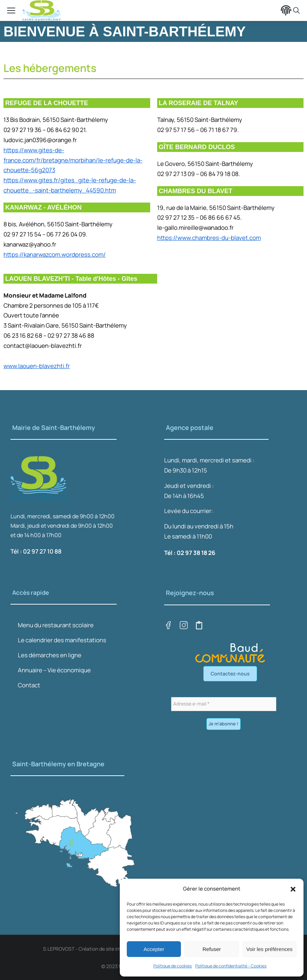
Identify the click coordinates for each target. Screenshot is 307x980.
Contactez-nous (230, 674)
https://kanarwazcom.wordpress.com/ (55, 254)
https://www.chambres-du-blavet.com (209, 238)
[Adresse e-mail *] (224, 704)
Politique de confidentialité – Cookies (231, 966)
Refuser (212, 949)
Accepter (154, 949)
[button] (293, 889)
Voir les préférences (269, 949)
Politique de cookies (173, 966)
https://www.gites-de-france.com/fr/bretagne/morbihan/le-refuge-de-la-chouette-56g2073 (73, 160)
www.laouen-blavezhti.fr (37, 366)
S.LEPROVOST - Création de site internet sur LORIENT (102, 949)
